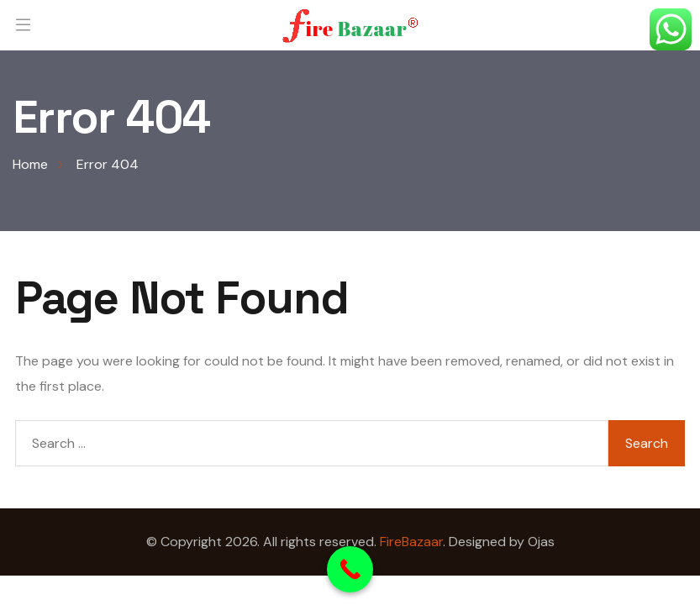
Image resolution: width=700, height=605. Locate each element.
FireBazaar (411, 542)
